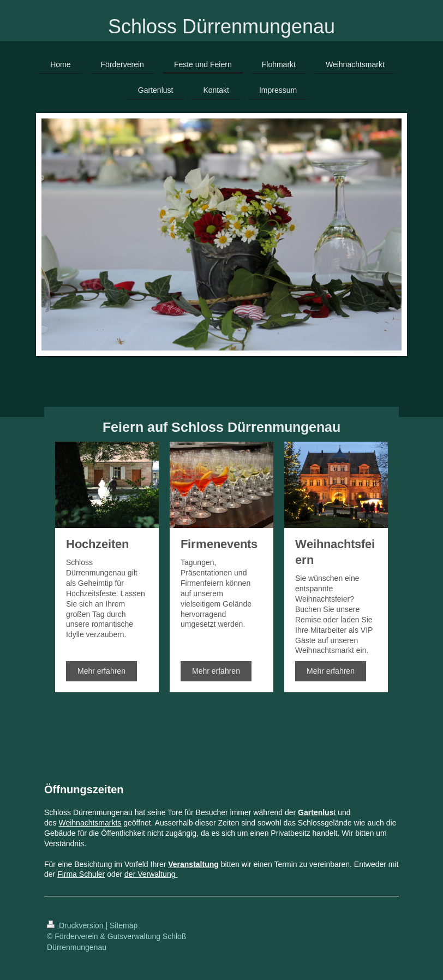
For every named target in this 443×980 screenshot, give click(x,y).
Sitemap (124, 925)
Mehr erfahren (101, 671)
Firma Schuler (81, 874)
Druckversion (76, 925)
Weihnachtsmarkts (90, 823)
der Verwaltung (151, 874)
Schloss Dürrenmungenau (221, 26)
